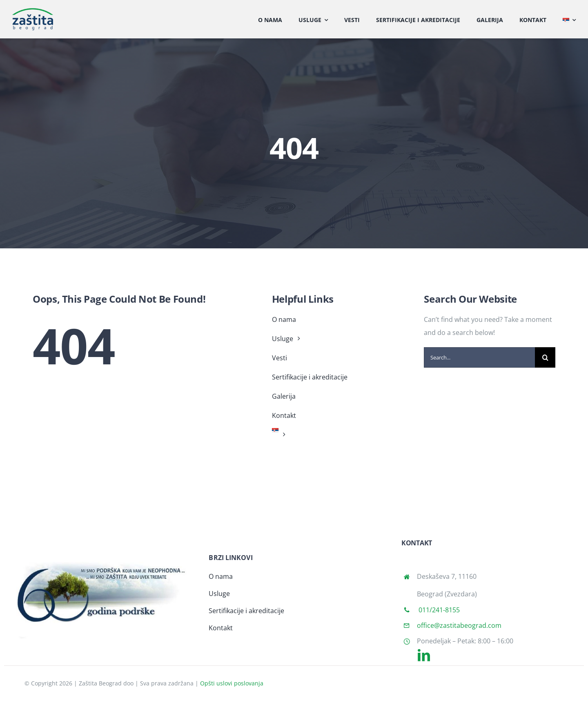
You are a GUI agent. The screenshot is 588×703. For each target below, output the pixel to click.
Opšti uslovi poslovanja (232, 683)
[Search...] (479, 357)
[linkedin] (424, 655)
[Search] (545, 357)
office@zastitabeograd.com (459, 625)
